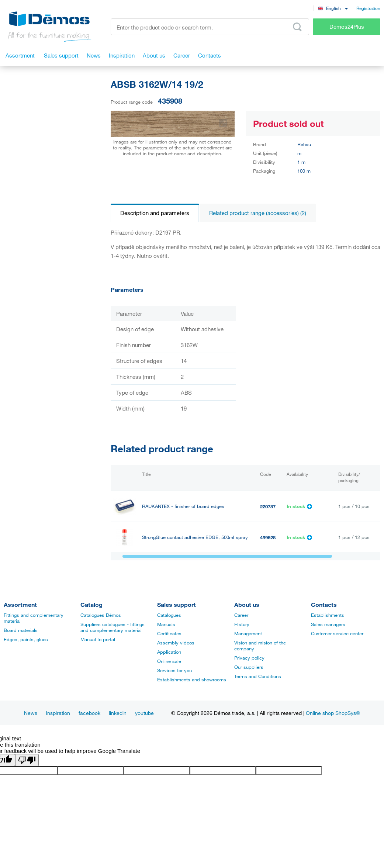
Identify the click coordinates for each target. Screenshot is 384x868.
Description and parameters (155, 213)
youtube (144, 713)
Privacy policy (249, 658)
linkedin (118, 713)
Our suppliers (249, 667)
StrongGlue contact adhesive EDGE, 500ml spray (195, 537)
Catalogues (169, 615)
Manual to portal (98, 639)
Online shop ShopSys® (333, 713)
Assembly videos (176, 643)
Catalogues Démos (101, 615)
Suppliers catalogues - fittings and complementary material (113, 627)
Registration (368, 8)
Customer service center (337, 633)
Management (248, 633)
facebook (89, 713)
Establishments (328, 615)
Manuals (166, 624)
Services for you (174, 670)
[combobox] (333, 8)
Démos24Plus (347, 27)
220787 (268, 506)
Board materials (21, 630)
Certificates (169, 633)
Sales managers (328, 624)
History (242, 624)
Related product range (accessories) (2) (258, 213)
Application (169, 652)
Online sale (169, 661)
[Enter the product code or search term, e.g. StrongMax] (210, 27)
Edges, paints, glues (26, 639)
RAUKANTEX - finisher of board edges (183, 506)
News (31, 713)
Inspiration (58, 713)
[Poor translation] (27, 760)
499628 (268, 537)
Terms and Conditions (258, 676)
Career (241, 615)
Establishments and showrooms (192, 679)
